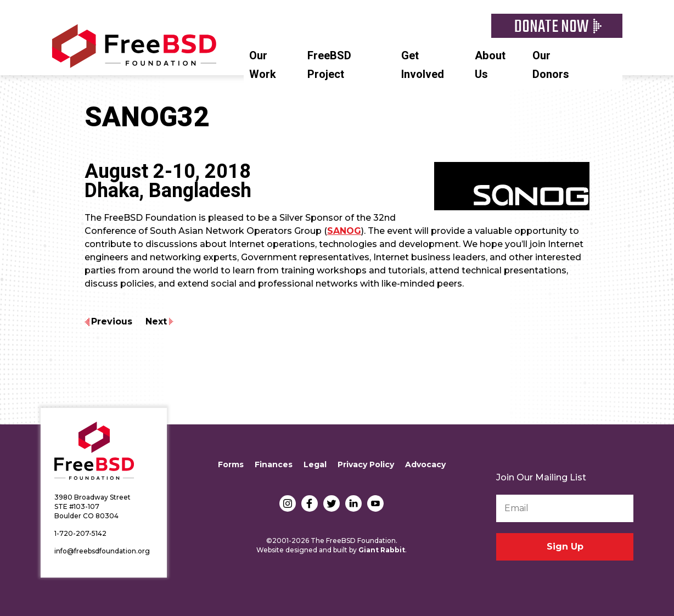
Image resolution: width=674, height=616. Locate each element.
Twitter (332, 503)
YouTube (375, 503)
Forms (231, 464)
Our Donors (551, 65)
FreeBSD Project (329, 65)
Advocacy (425, 464)
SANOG (344, 231)
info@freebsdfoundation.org (102, 551)
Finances (274, 464)
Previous (112, 321)
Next (156, 321)
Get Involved (423, 65)
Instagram (288, 503)
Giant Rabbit (382, 550)
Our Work (263, 65)
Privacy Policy (366, 464)
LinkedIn (353, 503)
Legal (315, 464)
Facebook (310, 503)
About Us (490, 65)
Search (617, 54)
